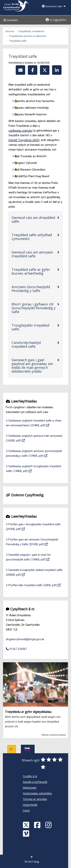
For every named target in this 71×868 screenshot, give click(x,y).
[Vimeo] (27, 833)
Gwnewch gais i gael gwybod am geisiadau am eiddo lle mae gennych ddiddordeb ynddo (34, 366)
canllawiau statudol (20, 131)
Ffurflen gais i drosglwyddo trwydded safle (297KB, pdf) (33, 527)
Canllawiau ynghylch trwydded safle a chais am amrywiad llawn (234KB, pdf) (35, 423)
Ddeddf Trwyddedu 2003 (23, 140)
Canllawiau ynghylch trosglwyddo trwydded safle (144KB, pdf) (35, 469)
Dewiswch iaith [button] (54, 6)
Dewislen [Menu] (10, 20)
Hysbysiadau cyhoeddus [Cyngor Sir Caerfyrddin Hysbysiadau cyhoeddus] (37, 793)
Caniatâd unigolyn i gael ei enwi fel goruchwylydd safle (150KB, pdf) (35, 557)
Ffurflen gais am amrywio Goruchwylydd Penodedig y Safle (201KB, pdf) (35, 542)
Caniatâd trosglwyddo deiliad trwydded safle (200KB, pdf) (34, 572)
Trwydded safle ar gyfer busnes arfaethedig (34, 271)
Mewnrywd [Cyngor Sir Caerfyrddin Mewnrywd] (29, 788)
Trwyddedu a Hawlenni (31, 31)
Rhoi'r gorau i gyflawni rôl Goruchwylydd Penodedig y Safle (34, 308)
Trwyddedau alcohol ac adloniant (28, 36)
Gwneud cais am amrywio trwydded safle (34, 254)
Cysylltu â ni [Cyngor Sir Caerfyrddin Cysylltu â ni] (30, 776)
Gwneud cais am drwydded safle (33, 219)
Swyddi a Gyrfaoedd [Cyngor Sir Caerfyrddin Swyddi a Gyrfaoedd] (35, 782)
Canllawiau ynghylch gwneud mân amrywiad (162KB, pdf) (34, 438)
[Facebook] (38, 825)
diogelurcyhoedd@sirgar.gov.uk (25, 639)
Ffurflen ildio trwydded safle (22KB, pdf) (33, 585)
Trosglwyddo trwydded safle (30, 327)
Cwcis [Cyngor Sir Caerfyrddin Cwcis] (26, 810)
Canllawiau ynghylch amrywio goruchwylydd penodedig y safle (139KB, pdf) (35, 453)
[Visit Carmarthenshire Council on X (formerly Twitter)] (27, 825)
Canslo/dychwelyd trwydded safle (34, 344)
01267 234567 (16, 649)
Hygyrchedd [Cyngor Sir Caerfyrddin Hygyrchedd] (30, 805)
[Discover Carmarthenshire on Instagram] (49, 825)
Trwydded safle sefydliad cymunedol (32, 237)
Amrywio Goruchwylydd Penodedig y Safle (34, 289)
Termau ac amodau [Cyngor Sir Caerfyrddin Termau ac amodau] (35, 799)
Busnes (10, 31)
